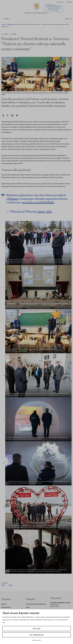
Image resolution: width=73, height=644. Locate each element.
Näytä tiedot (36, 640)
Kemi (3, 585)
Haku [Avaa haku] (67, 19)
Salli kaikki (36, 629)
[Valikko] (6, 19)
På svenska (60, 2)
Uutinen (5, 34)
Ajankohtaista (11, 24)
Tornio (10, 585)
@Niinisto (12, 199)
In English (69, 2)
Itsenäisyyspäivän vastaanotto (36, 604)
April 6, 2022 (45, 212)
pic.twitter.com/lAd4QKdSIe (38, 202)
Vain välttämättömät (36, 635)
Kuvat (28, 607)
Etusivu (4, 24)
